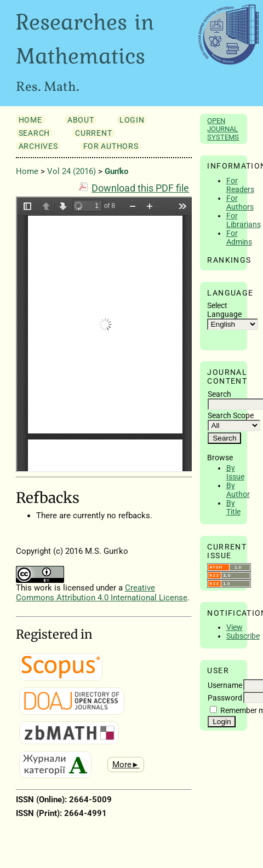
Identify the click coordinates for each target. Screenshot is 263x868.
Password (225, 698)
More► (126, 765)
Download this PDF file (140, 188)
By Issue (235, 472)
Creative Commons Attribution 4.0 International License (102, 593)
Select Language (224, 310)
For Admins (239, 238)
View (235, 627)
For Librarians (244, 220)
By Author (238, 490)
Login (132, 120)
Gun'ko (116, 171)
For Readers (240, 185)
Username (225, 685)
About (81, 120)
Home (30, 120)
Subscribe (243, 636)
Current (93, 133)
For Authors (240, 202)
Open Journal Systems (223, 129)
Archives (38, 146)
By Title (233, 507)
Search (34, 133)
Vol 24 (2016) (72, 171)
